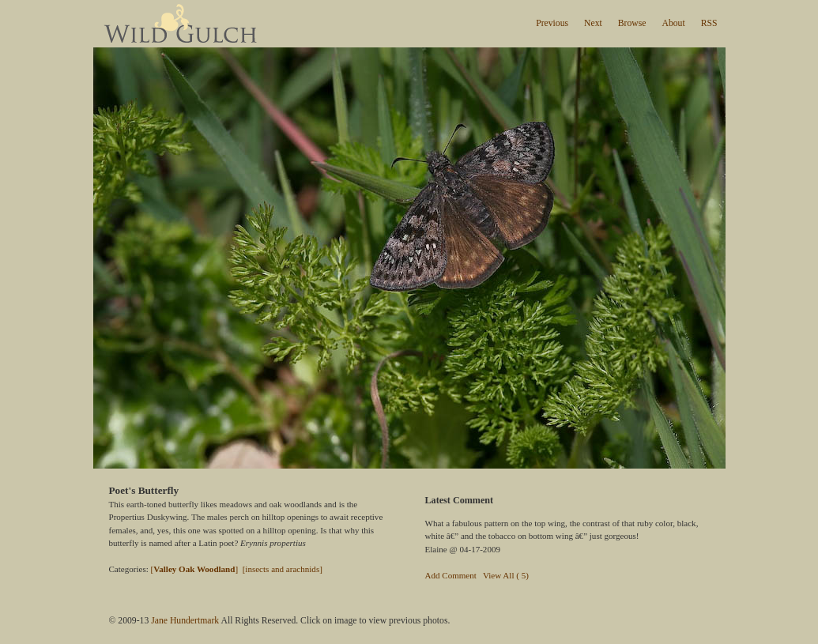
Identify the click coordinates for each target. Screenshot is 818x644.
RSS (709, 23)
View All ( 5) (506, 575)
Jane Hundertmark (185, 621)
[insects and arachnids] (283, 569)
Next (593, 23)
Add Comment (451, 575)
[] (195, 569)
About (673, 23)
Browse (632, 23)
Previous (552, 23)
